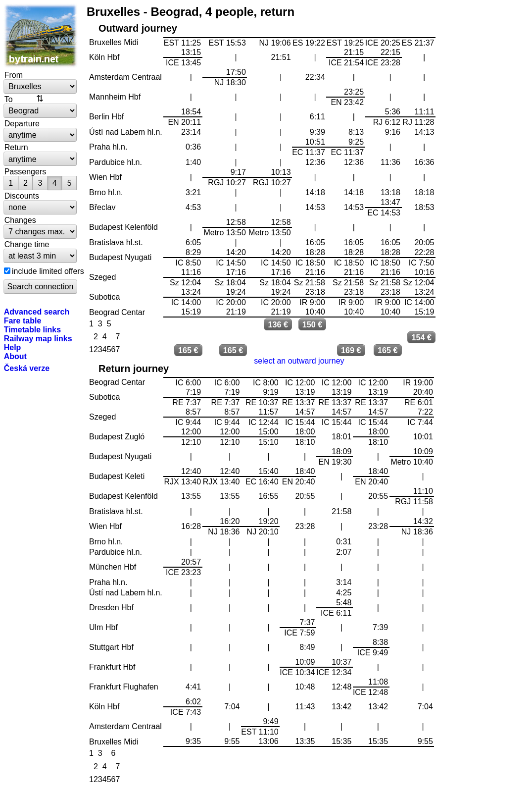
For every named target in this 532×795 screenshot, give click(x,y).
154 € (421, 337)
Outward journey (138, 28)
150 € (313, 324)
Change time (27, 244)
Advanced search (37, 312)
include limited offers (48, 271)
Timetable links (32, 329)
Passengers (25, 171)
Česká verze (27, 368)
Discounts (22, 196)
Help (13, 347)
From (14, 75)
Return (16, 147)
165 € (188, 350)
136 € (278, 324)
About (15, 356)
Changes (20, 220)
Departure (22, 123)
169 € (351, 350)
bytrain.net (41, 36)
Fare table (23, 320)
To (9, 99)
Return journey (134, 369)
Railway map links (38, 338)
